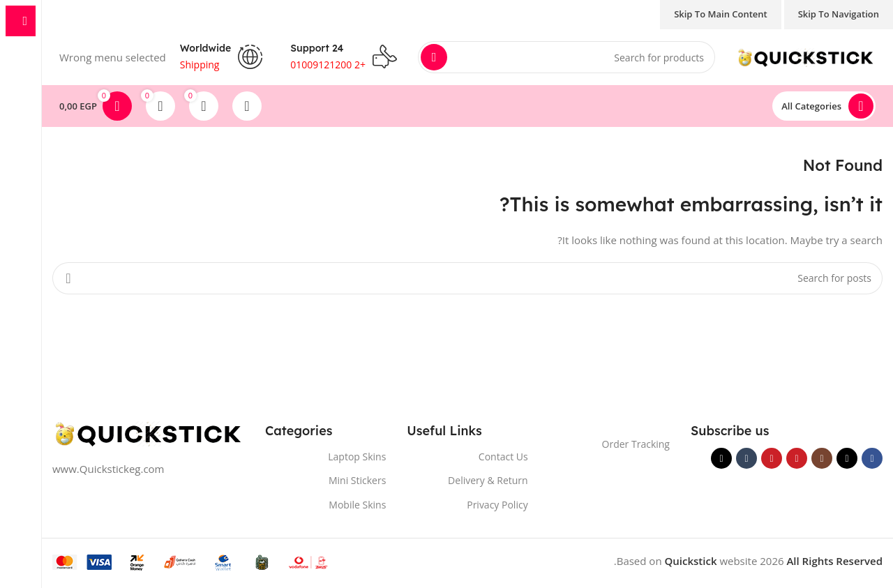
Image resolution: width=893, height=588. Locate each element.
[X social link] (847, 458)
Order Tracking (636, 444)
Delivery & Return (488, 480)
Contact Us (503, 457)
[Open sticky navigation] (824, 106)
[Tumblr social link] (746, 458)
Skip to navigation (839, 14)
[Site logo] (806, 56)
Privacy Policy (497, 505)
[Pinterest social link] (772, 458)
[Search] (566, 57)
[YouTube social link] (797, 458)
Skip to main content (721, 14)
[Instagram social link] (822, 458)
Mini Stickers (357, 480)
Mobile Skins (357, 505)
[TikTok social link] (721, 458)
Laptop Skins (357, 457)
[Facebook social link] (872, 458)
